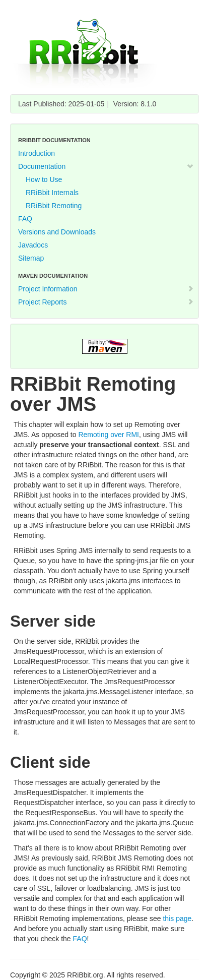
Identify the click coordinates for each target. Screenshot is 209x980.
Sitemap (31, 258)
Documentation (106, 166)
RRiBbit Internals (52, 193)
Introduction (37, 153)
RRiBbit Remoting (54, 206)
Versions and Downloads (57, 232)
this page (177, 918)
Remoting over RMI (109, 435)
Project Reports (106, 302)
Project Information (106, 289)
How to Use (44, 179)
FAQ (25, 219)
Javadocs (33, 245)
